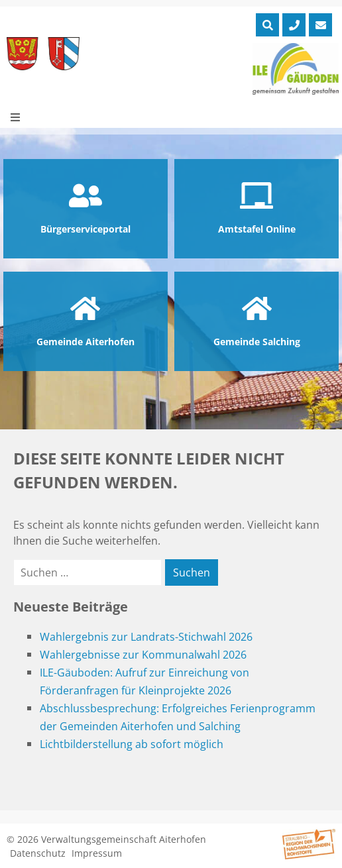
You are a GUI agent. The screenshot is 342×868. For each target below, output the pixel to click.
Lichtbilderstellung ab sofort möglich (132, 744)
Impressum (97, 853)
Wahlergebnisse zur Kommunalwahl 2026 (143, 655)
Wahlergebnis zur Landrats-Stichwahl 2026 (146, 637)
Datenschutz (38, 853)
